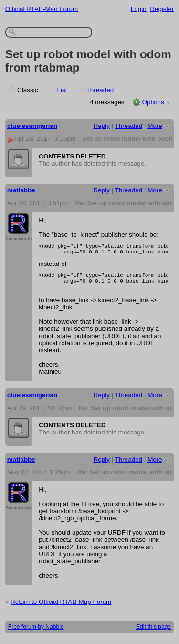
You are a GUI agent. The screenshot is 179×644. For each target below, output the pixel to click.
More (155, 126)
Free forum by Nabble (36, 633)
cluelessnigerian (32, 126)
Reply (102, 126)
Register (162, 9)
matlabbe (21, 190)
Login (139, 9)
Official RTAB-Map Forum (42, 9)
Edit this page (153, 633)
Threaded (100, 90)
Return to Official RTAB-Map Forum (61, 607)
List (62, 90)
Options (153, 102)
